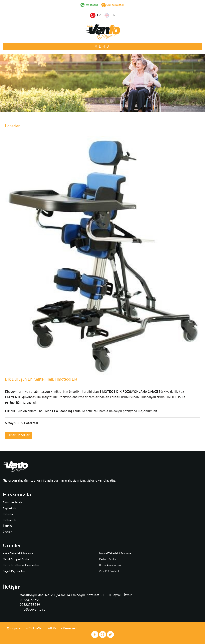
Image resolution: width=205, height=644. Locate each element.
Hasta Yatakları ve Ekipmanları (21, 565)
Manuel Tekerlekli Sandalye (115, 554)
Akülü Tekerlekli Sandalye (18, 554)
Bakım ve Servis (13, 503)
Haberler (8, 514)
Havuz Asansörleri (110, 565)
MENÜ (103, 47)
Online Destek (115, 5)
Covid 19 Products (110, 571)
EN (114, 16)
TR (99, 16)
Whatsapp (92, 5)
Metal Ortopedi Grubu (16, 560)
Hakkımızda (10, 520)
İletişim (7, 526)
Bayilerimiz (10, 509)
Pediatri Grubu (108, 560)
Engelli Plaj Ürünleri (14, 571)
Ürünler (7, 532)
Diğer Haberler (19, 435)
